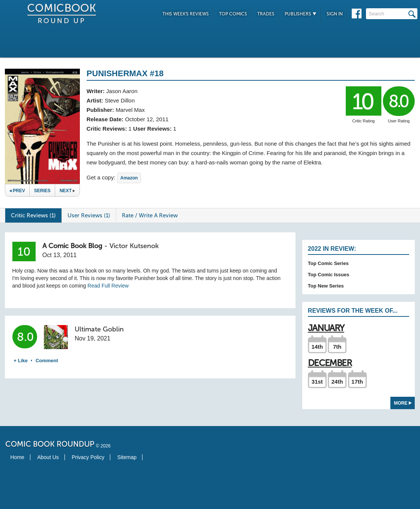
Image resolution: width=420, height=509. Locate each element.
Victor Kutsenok (134, 246)
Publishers (301, 14)
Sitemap (127, 457)
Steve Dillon (120, 100)
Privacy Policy (88, 457)
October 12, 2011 (147, 119)
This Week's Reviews (186, 14)
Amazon (129, 178)
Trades (266, 14)
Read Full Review (108, 286)
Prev (17, 191)
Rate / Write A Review (150, 215)
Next (67, 191)
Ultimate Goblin (99, 329)
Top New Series (326, 286)
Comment (47, 361)
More (403, 403)
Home (17, 457)
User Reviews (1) (89, 215)
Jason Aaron (122, 91)
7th (337, 347)
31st (317, 382)
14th (317, 347)
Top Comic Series (328, 263)
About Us (48, 457)
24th (337, 382)
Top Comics (233, 14)
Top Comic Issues (328, 275)
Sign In (335, 14)
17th (357, 382)
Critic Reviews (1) (33, 215)
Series (42, 191)
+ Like (21, 361)
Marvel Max (130, 110)
